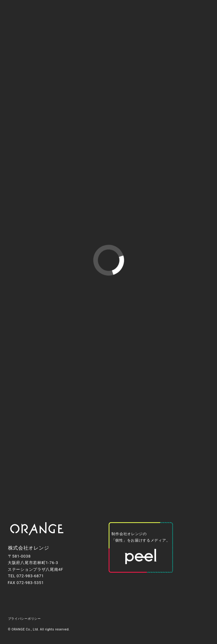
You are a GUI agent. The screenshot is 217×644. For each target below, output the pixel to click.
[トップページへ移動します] (37, 529)
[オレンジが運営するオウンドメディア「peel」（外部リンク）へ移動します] (141, 548)
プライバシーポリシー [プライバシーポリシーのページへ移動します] (24, 619)
